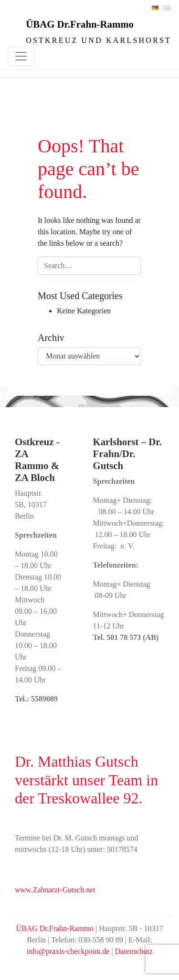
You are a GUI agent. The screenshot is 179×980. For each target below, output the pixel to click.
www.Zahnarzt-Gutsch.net (55, 890)
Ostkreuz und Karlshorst (99, 40)
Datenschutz (134, 951)
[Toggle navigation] (21, 56)
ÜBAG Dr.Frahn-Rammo (80, 24)
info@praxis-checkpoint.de (68, 951)
